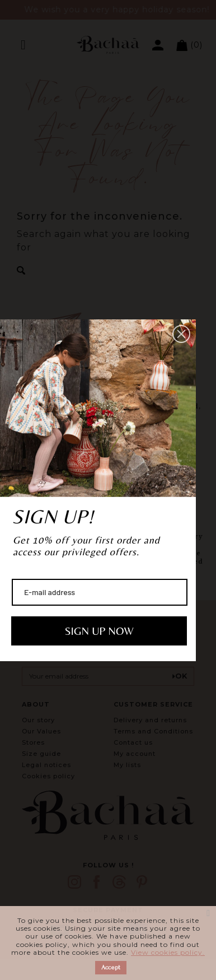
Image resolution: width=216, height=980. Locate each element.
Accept (111, 967)
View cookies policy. (168, 952)
